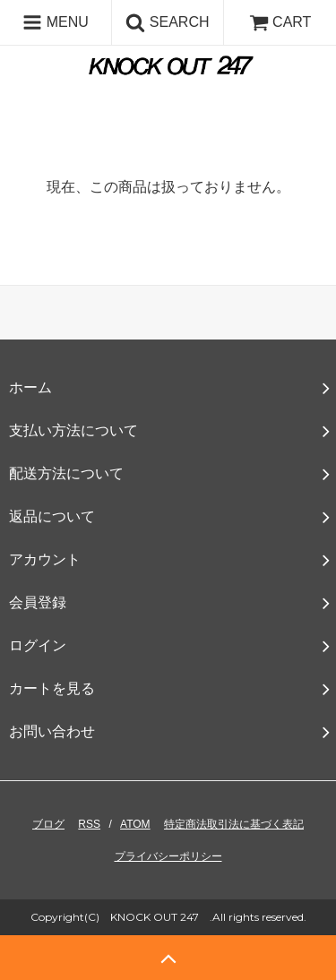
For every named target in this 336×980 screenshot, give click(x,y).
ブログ (48, 824)
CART (280, 22)
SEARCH (167, 22)
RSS (89, 824)
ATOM (135, 824)
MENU (56, 22)
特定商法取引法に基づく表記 (234, 824)
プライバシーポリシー (168, 856)
